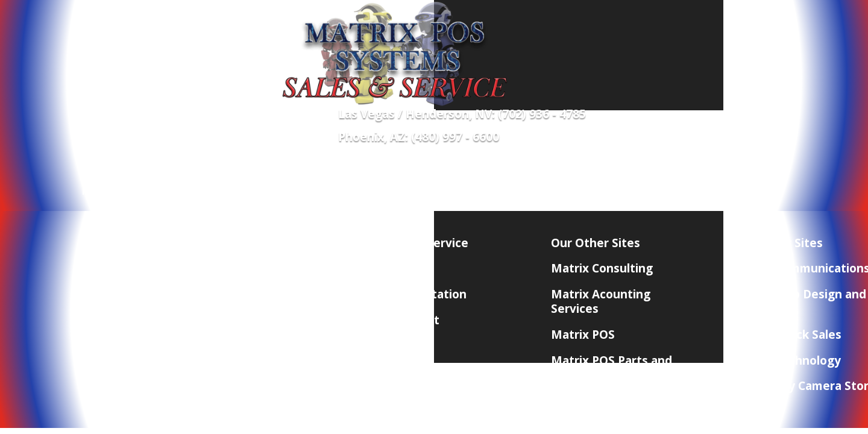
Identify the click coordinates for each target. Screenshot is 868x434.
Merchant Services (332, 174)
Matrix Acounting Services (601, 301)
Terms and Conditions (247, 320)
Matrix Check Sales (788, 335)
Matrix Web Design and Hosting (800, 301)
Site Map (393, 346)
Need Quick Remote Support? (558, 174)
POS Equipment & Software (199, 174)
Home (96, 174)
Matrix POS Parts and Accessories (612, 368)
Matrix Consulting (602, 268)
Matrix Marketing (601, 400)
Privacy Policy (223, 294)
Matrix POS (583, 335)
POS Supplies (432, 174)
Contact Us (667, 174)
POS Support (404, 320)
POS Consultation (417, 294)
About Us (211, 268)
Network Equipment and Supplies (160, 192)
